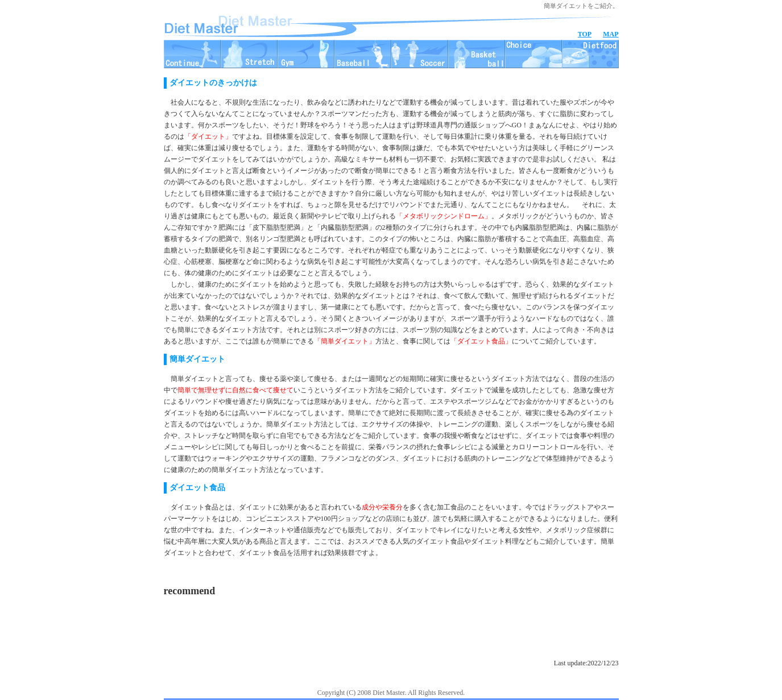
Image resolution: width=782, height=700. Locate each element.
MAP (611, 34)
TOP (585, 34)
